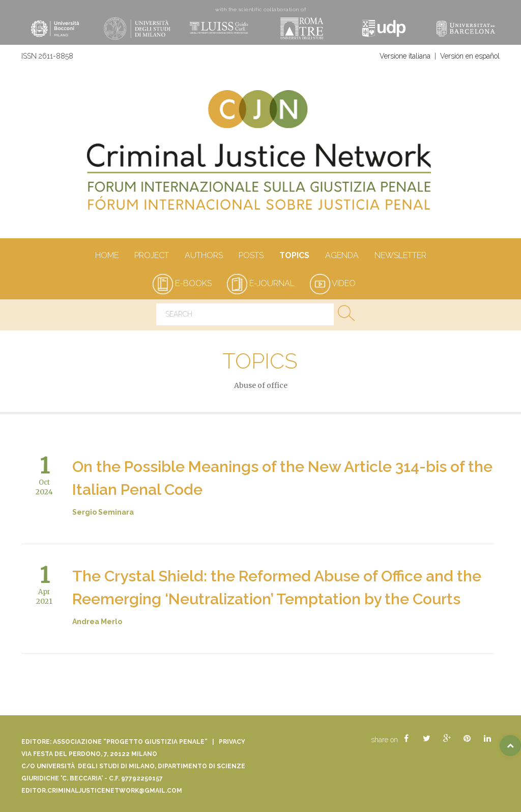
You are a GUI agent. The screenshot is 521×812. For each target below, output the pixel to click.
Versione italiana (405, 56)
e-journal (261, 283)
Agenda (342, 256)
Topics (294, 256)
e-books (182, 283)
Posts (251, 256)
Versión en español (470, 56)
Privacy (232, 742)
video (333, 283)
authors (204, 256)
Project (151, 256)
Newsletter (400, 256)
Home (107, 256)
